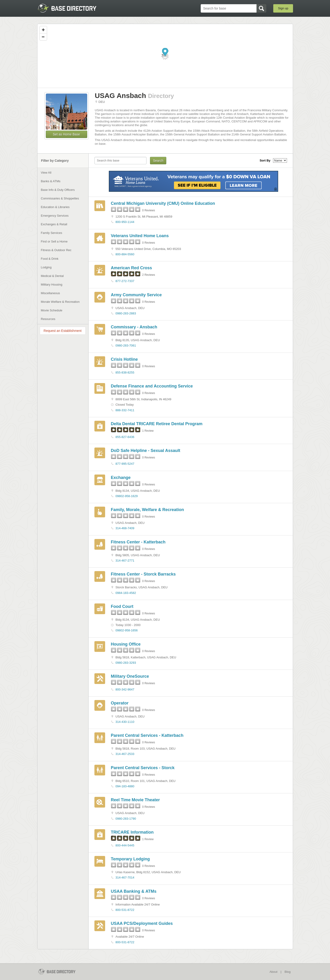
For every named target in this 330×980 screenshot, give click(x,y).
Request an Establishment (62, 331)
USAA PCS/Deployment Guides (142, 923)
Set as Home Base (66, 134)
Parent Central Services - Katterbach (147, 735)
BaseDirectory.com (71, 8)
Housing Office (126, 644)
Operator (120, 703)
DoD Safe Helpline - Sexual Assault (146, 451)
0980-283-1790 (126, 819)
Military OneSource (130, 676)
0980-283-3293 (126, 663)
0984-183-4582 (126, 593)
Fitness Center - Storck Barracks (143, 574)
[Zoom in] (43, 30)
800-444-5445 (125, 845)
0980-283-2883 (126, 313)
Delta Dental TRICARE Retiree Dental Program (157, 424)
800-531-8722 (125, 910)
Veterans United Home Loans (140, 236)
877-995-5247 (125, 464)
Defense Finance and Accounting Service (152, 386)
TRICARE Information (132, 832)
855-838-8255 (125, 372)
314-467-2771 (125, 561)
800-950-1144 (125, 222)
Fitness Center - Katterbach (138, 542)
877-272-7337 (125, 281)
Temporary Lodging (130, 859)
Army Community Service (136, 295)
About (273, 972)
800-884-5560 (125, 254)
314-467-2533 (125, 754)
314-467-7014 (125, 877)
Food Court (122, 606)
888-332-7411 (125, 410)
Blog (287, 972)
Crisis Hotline (124, 359)
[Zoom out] (43, 37)
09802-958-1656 (127, 630)
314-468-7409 (125, 528)
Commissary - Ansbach (134, 327)
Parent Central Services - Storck (143, 768)
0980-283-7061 (126, 345)
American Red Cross (132, 268)
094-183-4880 (125, 786)
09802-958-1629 (127, 496)
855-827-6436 (125, 437)
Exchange (121, 478)
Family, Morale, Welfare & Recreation (147, 510)
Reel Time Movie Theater (135, 800)
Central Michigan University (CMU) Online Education (163, 203)
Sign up (283, 8)
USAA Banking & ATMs (134, 891)
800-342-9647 (125, 689)
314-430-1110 (125, 722)
